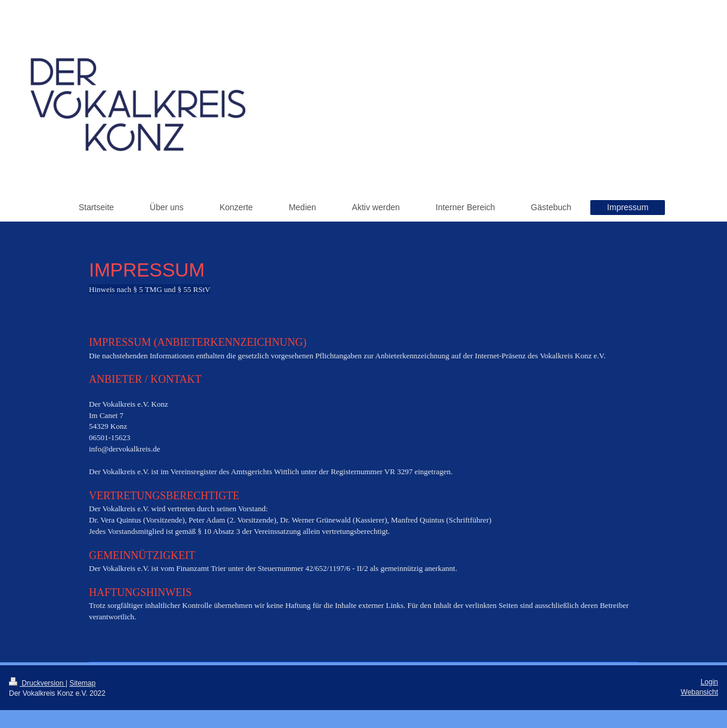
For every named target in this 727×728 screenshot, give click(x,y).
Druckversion (37, 683)
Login (709, 682)
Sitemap (82, 683)
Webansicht (700, 692)
